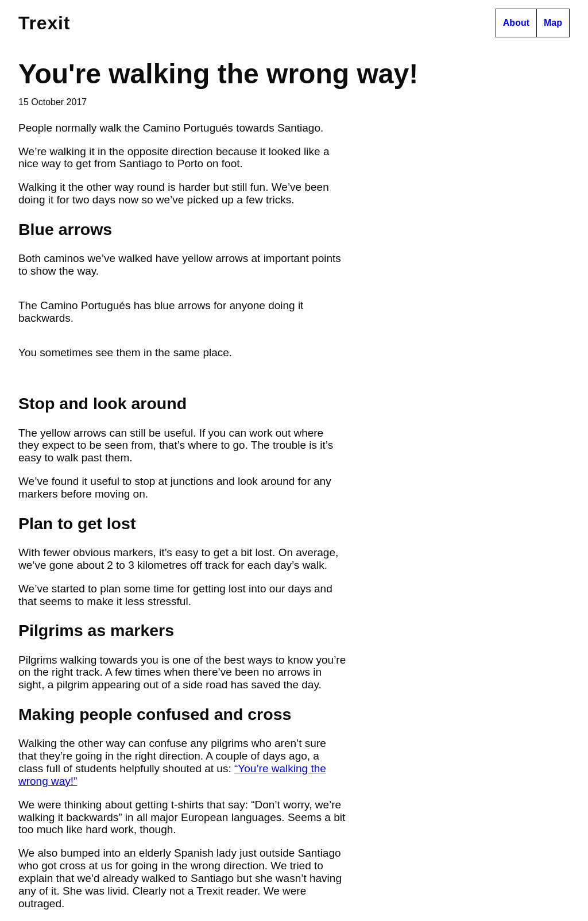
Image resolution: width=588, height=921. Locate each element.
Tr (44, 23)
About (516, 23)
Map (553, 23)
